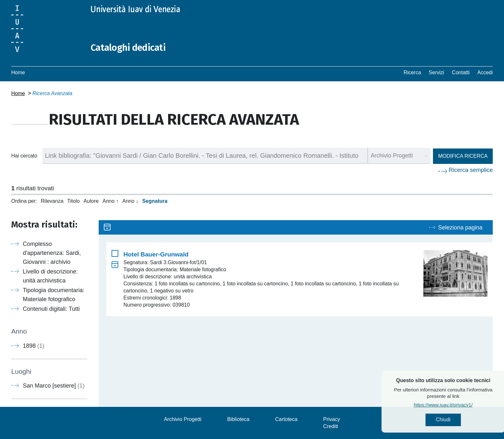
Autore (91, 201)
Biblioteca (238, 419)
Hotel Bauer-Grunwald (156, 254)
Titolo (73, 201)
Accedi (485, 72)
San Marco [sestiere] (54, 386)
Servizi (437, 72)
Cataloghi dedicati (129, 48)
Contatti (461, 72)
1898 (34, 346)
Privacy (331, 419)
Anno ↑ (111, 201)
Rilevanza (52, 201)
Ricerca (412, 72)
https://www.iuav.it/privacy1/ (458, 405)
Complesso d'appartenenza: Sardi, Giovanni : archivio (52, 253)
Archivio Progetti (183, 419)
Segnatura (155, 201)
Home (18, 72)
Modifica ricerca (463, 156)
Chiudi (458, 420)
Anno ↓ (130, 201)
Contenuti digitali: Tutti (51, 309)
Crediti (330, 426)
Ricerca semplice (471, 170)
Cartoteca (286, 419)
